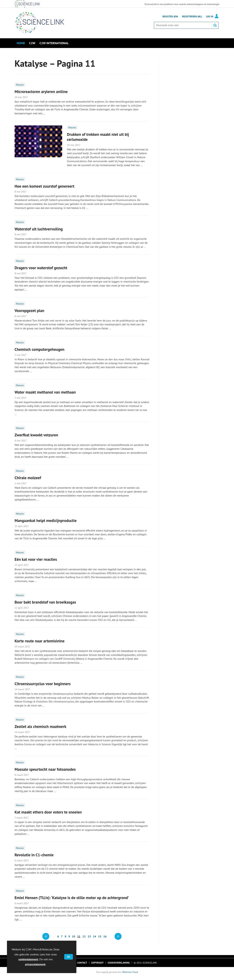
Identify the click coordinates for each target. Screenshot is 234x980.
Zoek (215, 25)
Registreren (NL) (192, 16)
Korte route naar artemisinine (40, 641)
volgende (118, 936)
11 (79, 936)
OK (69, 957)
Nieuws (20, 85)
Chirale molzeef (28, 478)
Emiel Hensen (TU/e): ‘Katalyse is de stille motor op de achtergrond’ (72, 898)
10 (74, 936)
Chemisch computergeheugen (39, 349)
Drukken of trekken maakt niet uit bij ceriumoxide (98, 137)
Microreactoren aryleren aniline (41, 92)
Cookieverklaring (119, 963)
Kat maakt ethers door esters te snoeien (48, 812)
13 (89, 936)
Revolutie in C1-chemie (34, 855)
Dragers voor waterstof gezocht (41, 268)
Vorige (46, 936)
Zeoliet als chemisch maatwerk (40, 726)
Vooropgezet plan (29, 311)
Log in (210, 16)
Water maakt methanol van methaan (45, 392)
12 (84, 936)
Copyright (97, 963)
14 (94, 936)
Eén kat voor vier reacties (36, 559)
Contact (82, 963)
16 (105, 936)
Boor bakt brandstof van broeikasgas (45, 602)
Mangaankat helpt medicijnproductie (46, 520)
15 (100, 936)
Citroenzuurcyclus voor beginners (43, 684)
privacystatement (35, 964)
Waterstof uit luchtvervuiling (39, 229)
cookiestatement (28, 959)
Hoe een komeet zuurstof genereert (44, 186)
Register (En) (170, 16)
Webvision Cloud (130, 972)
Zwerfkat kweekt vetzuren (36, 435)
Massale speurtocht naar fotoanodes (45, 769)
